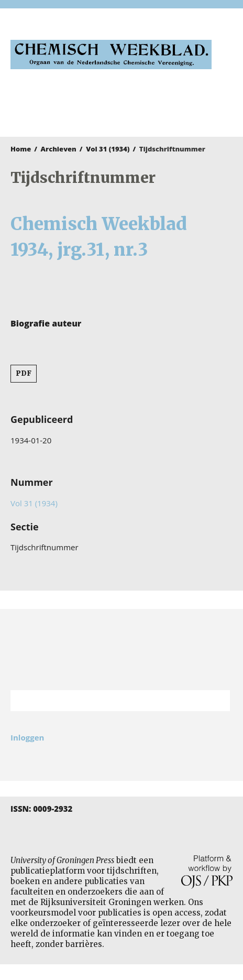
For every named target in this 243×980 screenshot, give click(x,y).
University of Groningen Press (116, 108)
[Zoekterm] (107, 701)
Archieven (59, 149)
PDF (24, 373)
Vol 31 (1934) (108, 149)
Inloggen (27, 737)
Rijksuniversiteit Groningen (121, 650)
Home (21, 149)
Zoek (217, 701)
